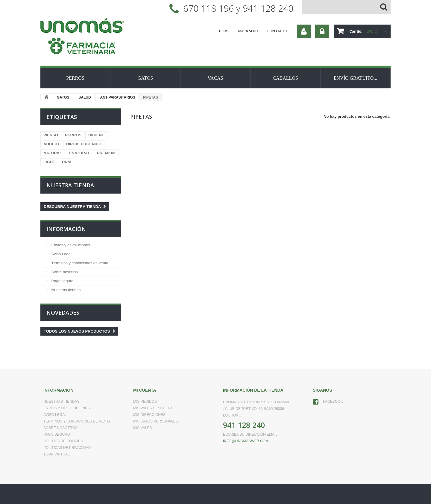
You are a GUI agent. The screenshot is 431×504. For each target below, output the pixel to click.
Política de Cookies (63, 441)
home (224, 31)
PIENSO (51, 135)
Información (66, 229)
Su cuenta (304, 31)
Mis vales (142, 428)
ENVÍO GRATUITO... (355, 78)
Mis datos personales (156, 421)
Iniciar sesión (322, 31)
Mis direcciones (149, 415)
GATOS (145, 78)
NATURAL (53, 153)
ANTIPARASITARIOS (118, 97)
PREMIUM (106, 153)
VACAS (215, 78)
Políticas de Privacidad (67, 448)
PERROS (75, 78)
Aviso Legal (61, 254)
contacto (277, 31)
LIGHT (49, 162)
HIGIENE (96, 135)
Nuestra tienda (70, 185)
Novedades (63, 313)
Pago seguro (62, 281)
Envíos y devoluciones (70, 245)
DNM (66, 162)
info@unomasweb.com (246, 441)
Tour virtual (57, 454)
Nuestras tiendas (65, 290)
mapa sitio (248, 31)
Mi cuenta (145, 390)
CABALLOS (285, 78)
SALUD (85, 97)
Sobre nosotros (64, 272)
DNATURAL (79, 153)
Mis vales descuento (154, 408)
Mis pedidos (145, 402)
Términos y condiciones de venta (79, 263)
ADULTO (51, 144)
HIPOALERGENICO (84, 144)
